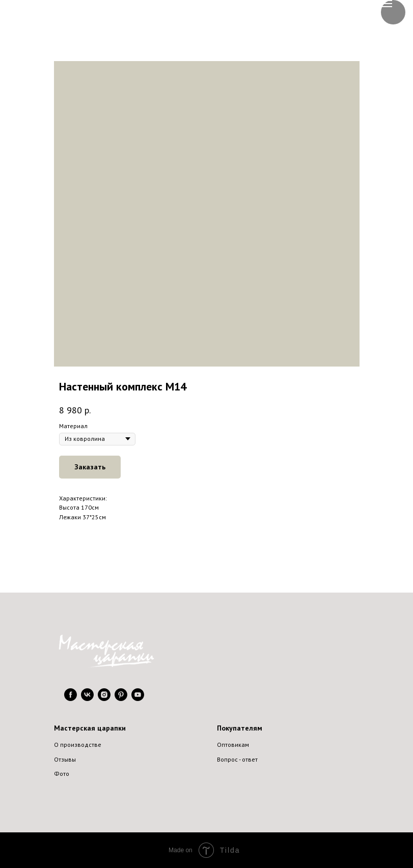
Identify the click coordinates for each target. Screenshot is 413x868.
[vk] (87, 698)
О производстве (78, 745)
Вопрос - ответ (237, 759)
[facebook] (71, 698)
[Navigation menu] (387, 4)
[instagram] (104, 698)
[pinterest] (121, 698)
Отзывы (65, 759)
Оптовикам (233, 745)
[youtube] (138, 698)
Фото (62, 774)
